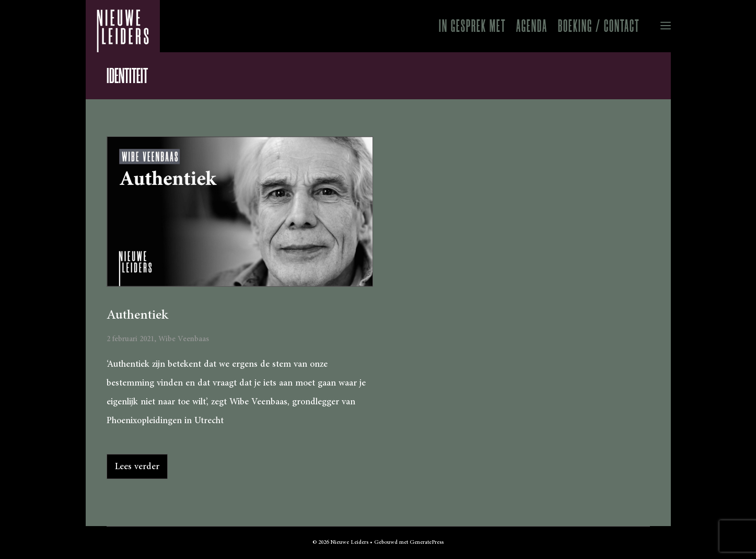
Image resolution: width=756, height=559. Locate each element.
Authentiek (137, 315)
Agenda (532, 26)
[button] (658, 26)
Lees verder (137, 467)
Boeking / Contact (599, 26)
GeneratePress (427, 542)
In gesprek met (472, 26)
